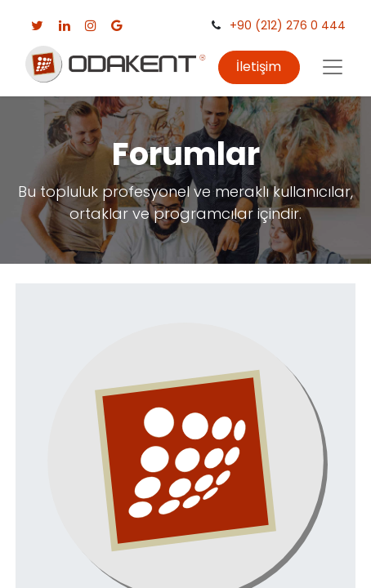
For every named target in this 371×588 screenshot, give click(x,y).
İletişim (259, 67)
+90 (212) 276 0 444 (288, 25)
